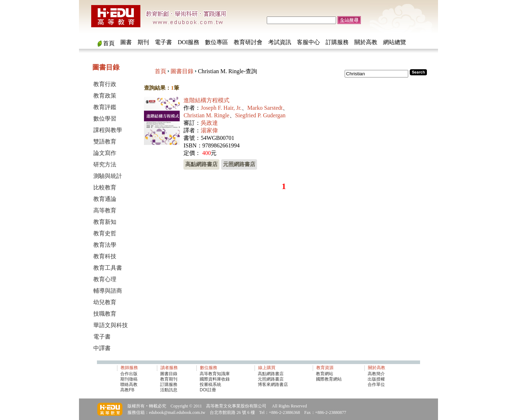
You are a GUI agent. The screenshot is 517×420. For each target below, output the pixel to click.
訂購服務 (337, 42)
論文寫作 (105, 153)
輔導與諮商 (108, 291)
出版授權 (376, 379)
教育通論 (105, 199)
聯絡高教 (129, 384)
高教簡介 (376, 374)
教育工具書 (108, 268)
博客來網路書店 (273, 384)
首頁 (109, 43)
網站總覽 (395, 42)
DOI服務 (188, 42)
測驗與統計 (108, 176)
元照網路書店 (239, 164)
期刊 (143, 42)
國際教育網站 (329, 379)
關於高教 (366, 42)
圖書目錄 (182, 71)
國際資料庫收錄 (215, 379)
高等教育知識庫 (215, 374)
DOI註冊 (208, 390)
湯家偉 (209, 130)
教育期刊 (169, 379)
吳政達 (209, 123)
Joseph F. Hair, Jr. (221, 108)
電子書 (163, 42)
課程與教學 (108, 130)
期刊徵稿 (129, 379)
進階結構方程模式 (206, 100)
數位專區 (216, 42)
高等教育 (105, 210)
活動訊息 (169, 390)
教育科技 (105, 256)
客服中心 (308, 42)
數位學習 (105, 119)
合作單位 (376, 384)
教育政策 (105, 96)
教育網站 (325, 374)
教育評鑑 (105, 107)
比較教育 (105, 187)
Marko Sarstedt (265, 108)
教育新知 (105, 222)
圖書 (126, 42)
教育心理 (105, 279)
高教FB (127, 390)
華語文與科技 (111, 325)
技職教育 (105, 314)
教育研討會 (248, 42)
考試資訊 (280, 42)
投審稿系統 (210, 384)
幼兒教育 (105, 302)
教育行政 (105, 84)
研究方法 (105, 164)
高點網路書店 (201, 164)
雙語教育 (105, 141)
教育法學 (105, 245)
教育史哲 (105, 233)
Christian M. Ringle (206, 115)
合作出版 (129, 374)
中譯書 (102, 348)
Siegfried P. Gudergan (260, 115)
